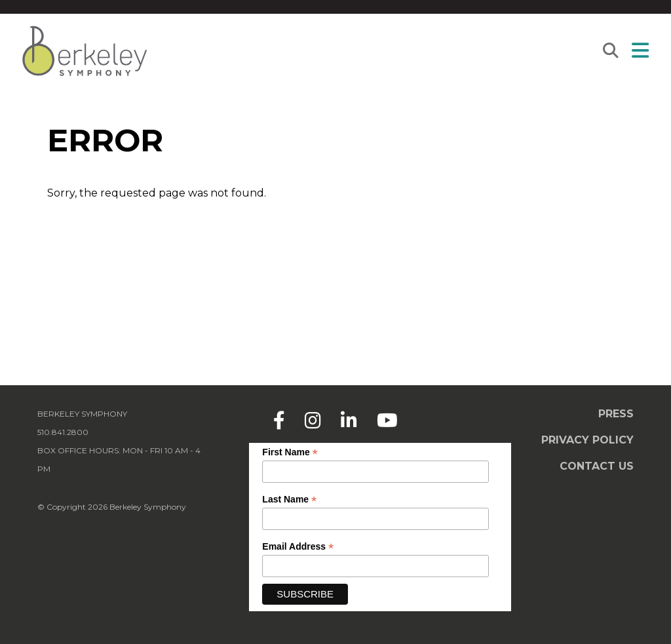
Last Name (289, 500)
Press (616, 414)
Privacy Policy (587, 440)
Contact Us (597, 466)
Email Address (298, 547)
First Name (290, 452)
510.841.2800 (63, 432)
